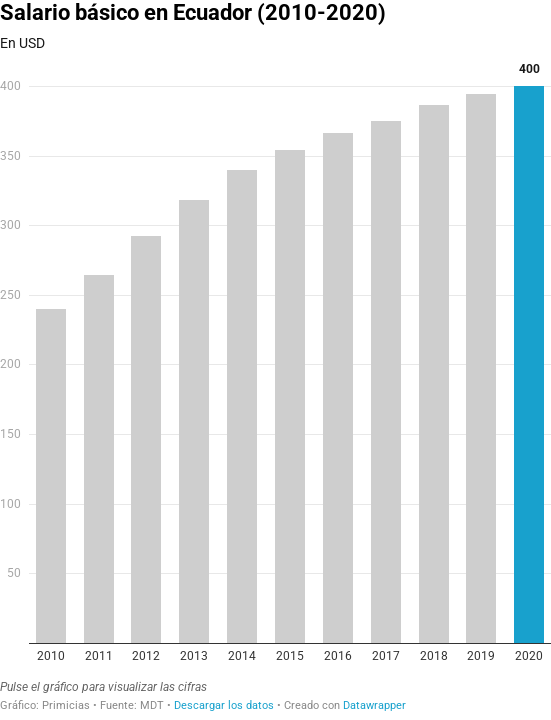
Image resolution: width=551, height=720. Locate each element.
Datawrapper (374, 705)
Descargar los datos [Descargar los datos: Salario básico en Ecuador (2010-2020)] (224, 705)
